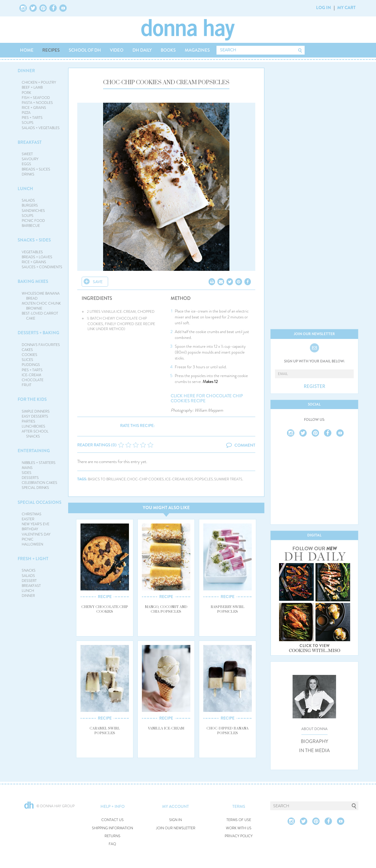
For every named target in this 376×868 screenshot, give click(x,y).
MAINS (27, 468)
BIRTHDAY (30, 529)
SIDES (27, 473)
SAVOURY (30, 159)
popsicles (204, 479)
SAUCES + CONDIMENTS (42, 267)
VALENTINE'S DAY (36, 534)
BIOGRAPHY (314, 742)
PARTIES (28, 421)
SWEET (27, 154)
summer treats (228, 479)
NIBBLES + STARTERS (39, 463)
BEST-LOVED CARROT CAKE (40, 316)
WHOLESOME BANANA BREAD (41, 296)
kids (189, 479)
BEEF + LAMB (32, 87)
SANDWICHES (33, 211)
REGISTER (314, 386)
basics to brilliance (107, 479)
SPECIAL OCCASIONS (40, 502)
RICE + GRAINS (34, 108)
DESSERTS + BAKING (38, 333)
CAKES (27, 350)
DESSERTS (30, 478)
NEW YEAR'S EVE (36, 524)
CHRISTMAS (32, 514)
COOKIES (30, 355)
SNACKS (29, 570)
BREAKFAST (30, 142)
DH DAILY (142, 50)
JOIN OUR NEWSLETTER (176, 828)
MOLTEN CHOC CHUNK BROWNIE (41, 306)
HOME (27, 50)
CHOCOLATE (33, 380)
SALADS (28, 200)
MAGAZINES (197, 50)
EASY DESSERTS (35, 416)
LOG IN (324, 8)
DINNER (26, 71)
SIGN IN (176, 820)
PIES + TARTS (32, 118)
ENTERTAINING (34, 451)
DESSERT (29, 581)
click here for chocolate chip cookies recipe (207, 398)
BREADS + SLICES (36, 169)
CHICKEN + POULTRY (39, 82)
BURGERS (30, 205)
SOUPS (28, 123)
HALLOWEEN (32, 544)
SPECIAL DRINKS (35, 488)
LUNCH (25, 189)
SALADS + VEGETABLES (41, 128)
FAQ (112, 844)
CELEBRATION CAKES (40, 483)
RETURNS (113, 836)
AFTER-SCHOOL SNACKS (35, 434)
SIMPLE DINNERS (36, 411)
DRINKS (28, 174)
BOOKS (168, 50)
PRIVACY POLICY (239, 836)
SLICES (27, 360)
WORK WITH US (239, 828)
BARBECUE (31, 226)
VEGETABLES (32, 252)
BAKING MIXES (33, 281)
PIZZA (26, 113)
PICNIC (28, 539)
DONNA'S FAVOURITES (41, 345)
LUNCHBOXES (33, 426)
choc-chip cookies (145, 479)
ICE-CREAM (31, 375)
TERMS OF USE (239, 820)
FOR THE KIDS (32, 399)
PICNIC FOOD (33, 221)
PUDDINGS (31, 365)
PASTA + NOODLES (37, 103)
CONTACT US (113, 820)
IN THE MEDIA (314, 751)
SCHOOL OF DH (85, 50)
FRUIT (27, 385)
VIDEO (117, 50)
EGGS (26, 164)
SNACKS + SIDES (34, 240)
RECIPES (51, 50)
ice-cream (175, 479)
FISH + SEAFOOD (36, 98)
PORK (26, 93)
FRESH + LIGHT (33, 559)
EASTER (28, 519)
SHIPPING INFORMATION (113, 828)
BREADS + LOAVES (37, 257)
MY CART (346, 8)
